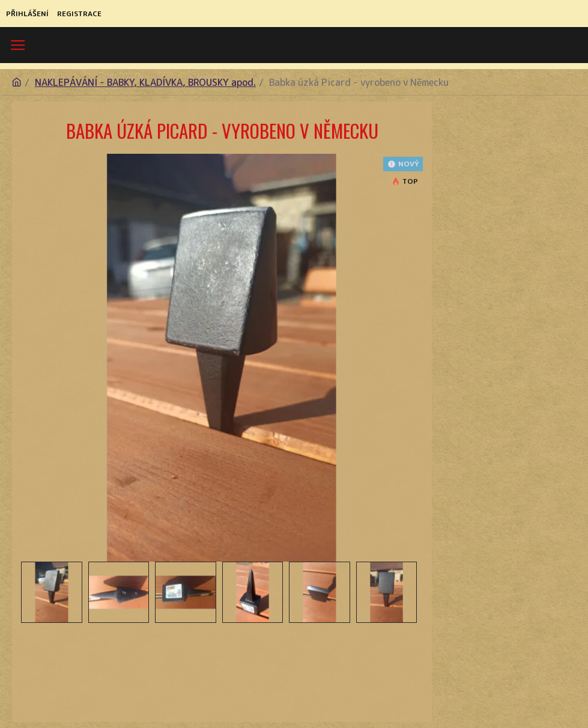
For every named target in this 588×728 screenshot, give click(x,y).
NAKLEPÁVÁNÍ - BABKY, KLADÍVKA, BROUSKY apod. (145, 82)
